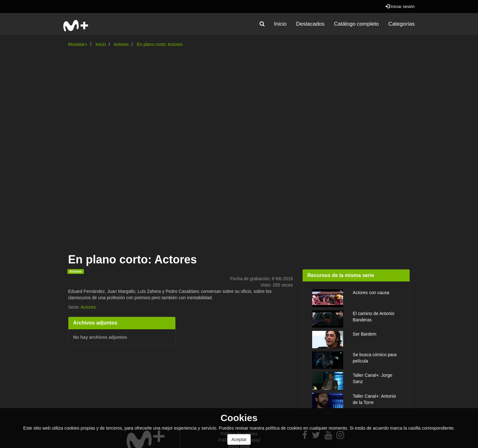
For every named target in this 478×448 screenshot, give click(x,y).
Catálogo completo (356, 24)
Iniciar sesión (400, 6)
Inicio (280, 24)
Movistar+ (78, 44)
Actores (121, 44)
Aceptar (239, 439)
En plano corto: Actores (160, 44)
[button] (262, 24)
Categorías (402, 24)
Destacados (310, 24)
